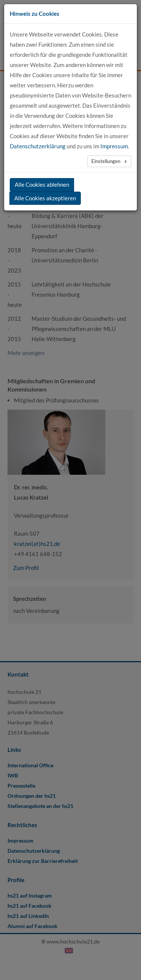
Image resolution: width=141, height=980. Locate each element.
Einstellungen (106, 161)
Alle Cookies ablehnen (42, 184)
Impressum (114, 146)
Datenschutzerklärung (38, 146)
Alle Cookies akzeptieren (45, 198)
